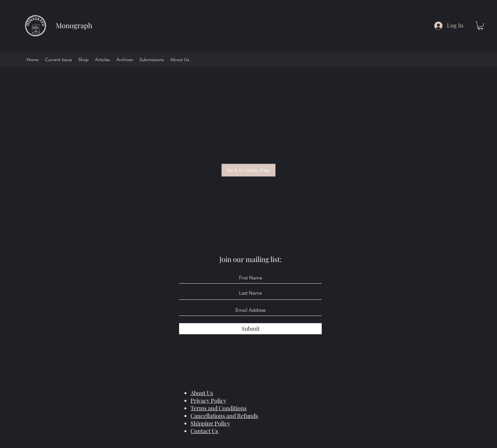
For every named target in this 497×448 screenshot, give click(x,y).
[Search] (397, 35)
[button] (480, 26)
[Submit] (250, 329)
